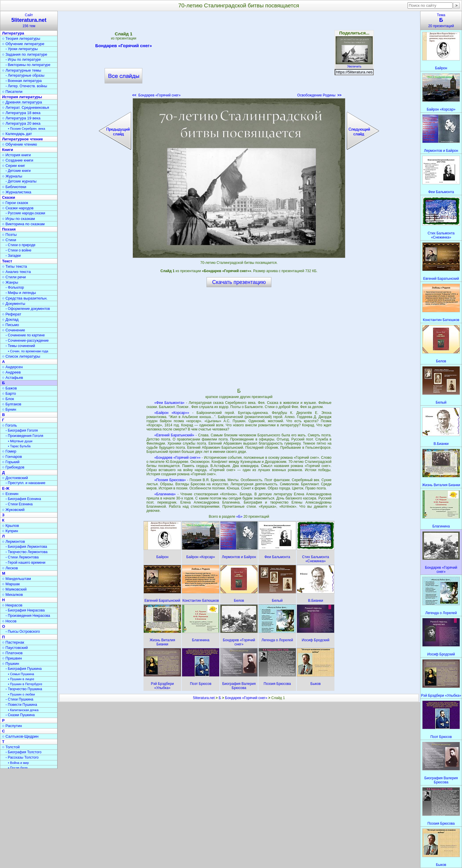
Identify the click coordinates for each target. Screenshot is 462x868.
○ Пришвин (12, 658)
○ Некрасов (12, 605)
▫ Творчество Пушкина (24, 689)
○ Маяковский (14, 589)
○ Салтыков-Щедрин (20, 736)
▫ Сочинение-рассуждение (27, 341)
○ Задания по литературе (25, 54)
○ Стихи (9, 240)
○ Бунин (9, 409)
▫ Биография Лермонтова (26, 547)
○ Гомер (9, 451)
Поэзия (9, 229)
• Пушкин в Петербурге (25, 684)
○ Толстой (11, 747)
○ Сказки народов (18, 208)
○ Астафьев (13, 378)
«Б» (240, 517)
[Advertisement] (239, 56)
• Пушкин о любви (21, 694)
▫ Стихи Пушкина (19, 699)
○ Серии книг (14, 166)
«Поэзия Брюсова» (170, 480)
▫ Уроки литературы (22, 49)
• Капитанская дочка (23, 710)
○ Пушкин (11, 664)
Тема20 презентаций (441, 20)
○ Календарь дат (17, 134)
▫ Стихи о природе (20, 245)
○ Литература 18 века (21, 113)
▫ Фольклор (15, 287)
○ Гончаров (12, 457)
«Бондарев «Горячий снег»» (178, 458)
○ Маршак (11, 584)
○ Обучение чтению (20, 144)
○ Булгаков (12, 404)
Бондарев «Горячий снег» (123, 47)
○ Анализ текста (16, 272)
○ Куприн (10, 531)
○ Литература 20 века (21, 123)
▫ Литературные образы (25, 75)
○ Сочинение (14, 330)
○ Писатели (12, 92)
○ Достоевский (15, 478)
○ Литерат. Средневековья (26, 107)
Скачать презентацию (239, 282)
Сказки (9, 197)
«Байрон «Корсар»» (172, 413)
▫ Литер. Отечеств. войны (26, 86)
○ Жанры (10, 282)
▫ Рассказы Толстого (22, 757)
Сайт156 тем (29, 20)
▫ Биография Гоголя (22, 430)
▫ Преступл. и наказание (25, 483)
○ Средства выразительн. (25, 298)
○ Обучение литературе (23, 44)
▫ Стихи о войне (18, 250)
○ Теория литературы (21, 38)
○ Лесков (10, 568)
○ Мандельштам (16, 579)
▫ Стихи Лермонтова (22, 557)
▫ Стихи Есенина (19, 504)
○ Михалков (13, 595)
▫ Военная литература (24, 81)
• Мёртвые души (20, 441)
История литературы (22, 97)
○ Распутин (12, 726)
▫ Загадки (13, 256)
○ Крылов (10, 526)
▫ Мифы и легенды (21, 293)
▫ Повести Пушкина (21, 705)
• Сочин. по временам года (28, 351)
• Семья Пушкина (21, 674)
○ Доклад (10, 319)
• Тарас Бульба (19, 446)
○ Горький (11, 462)
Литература (13, 33)
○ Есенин (10, 494)
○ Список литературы (21, 356)
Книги (8, 150)
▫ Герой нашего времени (25, 563)
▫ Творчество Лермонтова (27, 552)
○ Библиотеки (14, 187)
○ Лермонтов (14, 541)
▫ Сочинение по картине (25, 335)
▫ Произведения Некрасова (28, 616)
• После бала (18, 768)
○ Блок (8, 399)
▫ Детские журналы (21, 181)
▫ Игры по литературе (23, 60)
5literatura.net (204, 698)
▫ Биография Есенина (23, 499)
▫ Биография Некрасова (25, 610)
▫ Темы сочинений (20, 346)
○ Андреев (11, 372)
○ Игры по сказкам (18, 219)
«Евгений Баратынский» (174, 435)
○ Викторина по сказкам (23, 224)
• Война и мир (18, 763)
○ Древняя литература (22, 102)
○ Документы (14, 304)
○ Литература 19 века (21, 118)
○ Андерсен (12, 367)
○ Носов (9, 621)
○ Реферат (12, 314)
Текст (7, 261)
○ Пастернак (13, 642)
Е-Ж (6, 488)
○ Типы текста (15, 266)
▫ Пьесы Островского (23, 632)
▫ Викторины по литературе (28, 65)
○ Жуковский (13, 510)
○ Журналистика (17, 192)
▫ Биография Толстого (24, 752)
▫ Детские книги (18, 171)
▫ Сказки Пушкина (20, 715)
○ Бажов (9, 388)
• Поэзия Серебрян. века (27, 129)
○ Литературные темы (22, 70)
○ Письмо (11, 325)
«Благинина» (165, 494)
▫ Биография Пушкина (24, 669)
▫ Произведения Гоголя (24, 436)
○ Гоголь (10, 425)
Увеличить (354, 65)
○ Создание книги (18, 160)
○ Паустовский (15, 648)
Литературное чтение (22, 139)
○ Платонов (12, 653)
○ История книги (16, 155)
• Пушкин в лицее (21, 679)
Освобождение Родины (319, 95)
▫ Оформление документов (28, 309)
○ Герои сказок (15, 203)
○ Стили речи (14, 277)
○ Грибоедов (13, 467)
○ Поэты (9, 235)
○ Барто (9, 393)
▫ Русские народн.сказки (25, 213)
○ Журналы (12, 176)
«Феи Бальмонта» (169, 403)
